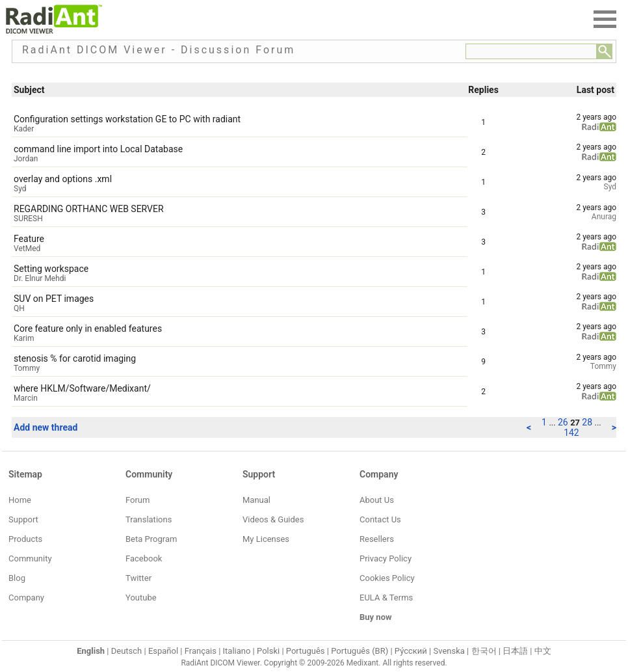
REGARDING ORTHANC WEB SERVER (89, 209)
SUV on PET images (54, 299)
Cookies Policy (387, 578)
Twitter (138, 578)
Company (26, 598)
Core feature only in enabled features (88, 329)
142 (571, 433)
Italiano (237, 651)
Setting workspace (51, 269)
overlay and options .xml (63, 179)
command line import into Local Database (98, 149)
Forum (137, 500)
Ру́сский (411, 651)
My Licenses (266, 539)
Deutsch (127, 651)
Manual (256, 500)
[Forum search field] (531, 51)
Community (30, 558)
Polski (268, 651)
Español (163, 651)
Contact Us (380, 519)
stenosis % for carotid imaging (75, 358)
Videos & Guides (273, 519)
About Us (377, 500)
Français (201, 651)
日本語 (515, 651)
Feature (29, 239)
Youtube (141, 598)
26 (564, 422)
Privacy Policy (386, 558)
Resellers (377, 539)
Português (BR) (360, 651)
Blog (17, 578)
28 (588, 422)
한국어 (484, 651)
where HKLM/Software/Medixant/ (82, 388)
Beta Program (151, 539)
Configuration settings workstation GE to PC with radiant (127, 119)
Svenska (449, 651)
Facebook (144, 558)
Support (23, 519)
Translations (149, 519)
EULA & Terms (386, 598)
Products (25, 539)
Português (306, 651)
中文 (543, 651)
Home (20, 500)
